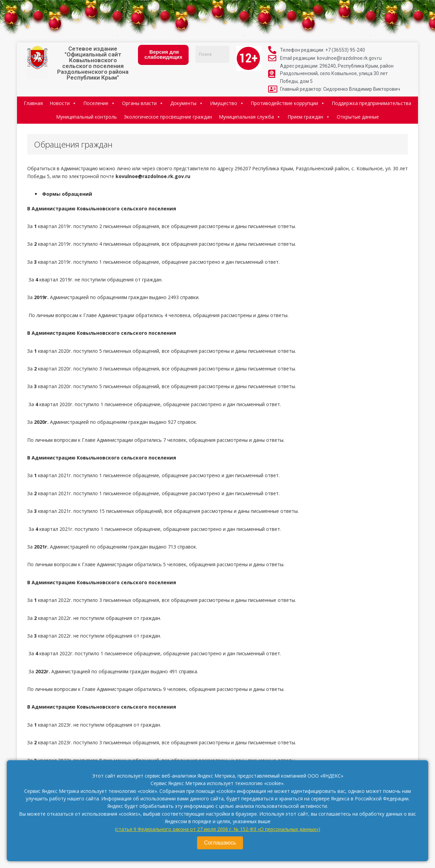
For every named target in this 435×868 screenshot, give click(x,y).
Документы (187, 103)
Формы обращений (66, 194)
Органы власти (143, 103)
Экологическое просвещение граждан (168, 117)
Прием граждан (309, 117)
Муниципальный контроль (86, 117)
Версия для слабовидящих (163, 54)
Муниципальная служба (250, 117)
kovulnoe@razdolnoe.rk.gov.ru (153, 176)
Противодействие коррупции (288, 103)
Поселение (99, 103)
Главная (33, 103)
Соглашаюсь (220, 843)
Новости (63, 103)
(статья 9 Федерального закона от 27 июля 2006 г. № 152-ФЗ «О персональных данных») (217, 829)
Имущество (227, 103)
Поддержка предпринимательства (371, 103)
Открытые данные (358, 117)
